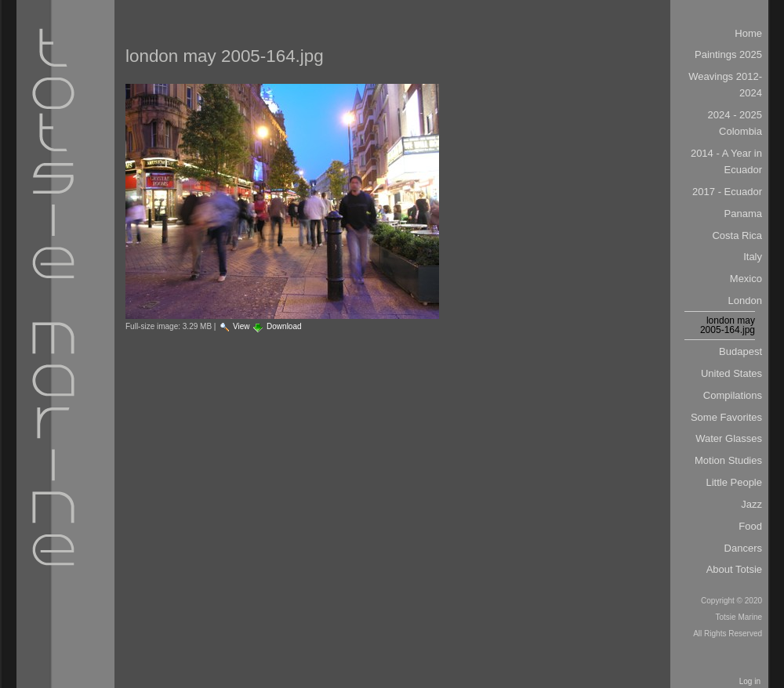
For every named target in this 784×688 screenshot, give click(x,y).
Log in (750, 681)
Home (748, 33)
